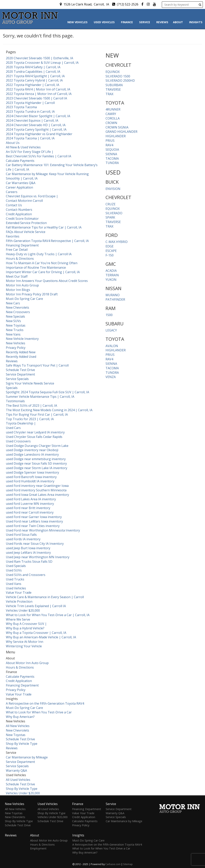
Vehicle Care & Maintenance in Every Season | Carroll (45, 597)
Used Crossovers (18, 441)
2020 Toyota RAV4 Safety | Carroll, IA (33, 67)
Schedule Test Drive (20, 370)
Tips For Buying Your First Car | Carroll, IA (37, 415)
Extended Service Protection (26, 223)
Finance (128, 22)
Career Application (19, 187)
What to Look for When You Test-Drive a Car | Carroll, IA (48, 615)
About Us (13, 143)
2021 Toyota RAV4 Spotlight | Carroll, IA (35, 76)
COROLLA (113, 118)
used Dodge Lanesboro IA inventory (32, 454)
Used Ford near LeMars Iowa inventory (34, 521)
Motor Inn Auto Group (22, 285)
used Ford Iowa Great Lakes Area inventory (37, 495)
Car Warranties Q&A (21, 183)
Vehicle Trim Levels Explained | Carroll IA (36, 606)
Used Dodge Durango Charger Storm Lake (37, 446)
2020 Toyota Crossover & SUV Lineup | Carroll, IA (42, 63)
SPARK (110, 217)
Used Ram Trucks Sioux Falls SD (29, 562)
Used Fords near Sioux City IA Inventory (35, 544)
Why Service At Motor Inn (25, 642)
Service (145, 22)
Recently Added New (21, 352)
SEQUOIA (112, 150)
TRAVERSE (113, 89)
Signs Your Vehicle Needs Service (30, 383)
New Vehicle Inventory (22, 339)
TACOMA (112, 159)
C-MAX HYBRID (117, 242)
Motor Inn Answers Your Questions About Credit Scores (47, 281)
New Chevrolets (17, 307)
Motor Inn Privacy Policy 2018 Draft (32, 294)
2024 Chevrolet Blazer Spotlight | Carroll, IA (38, 116)
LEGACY (111, 330)
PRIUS (110, 141)
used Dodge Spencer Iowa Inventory (32, 472)
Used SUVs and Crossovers (26, 575)
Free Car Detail (17, 250)
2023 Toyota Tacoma (21, 107)
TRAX (109, 94)
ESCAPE (111, 251)
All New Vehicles (18, 726)
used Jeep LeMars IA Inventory (28, 553)
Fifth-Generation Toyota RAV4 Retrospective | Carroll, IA (47, 241)
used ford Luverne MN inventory (30, 504)
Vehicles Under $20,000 (23, 610)
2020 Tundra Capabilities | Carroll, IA (33, 72)
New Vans (13, 334)
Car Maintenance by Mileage (27, 757)
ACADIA (111, 271)
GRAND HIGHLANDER (121, 132)
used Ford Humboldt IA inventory (30, 481)
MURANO (113, 295)
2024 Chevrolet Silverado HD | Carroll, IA (36, 125)
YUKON (111, 280)
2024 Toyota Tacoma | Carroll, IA (30, 138)
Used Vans (14, 584)
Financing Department (22, 245)
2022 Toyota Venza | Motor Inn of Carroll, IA (39, 94)
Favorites (13, 236)
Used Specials (16, 566)
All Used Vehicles (18, 780)
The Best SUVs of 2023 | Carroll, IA (31, 406)
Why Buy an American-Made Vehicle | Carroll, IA (41, 637)
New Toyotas (16, 325)
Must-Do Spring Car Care (24, 299)
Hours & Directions (20, 259)
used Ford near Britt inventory (28, 508)
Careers (12, 192)
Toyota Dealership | (21, 423)
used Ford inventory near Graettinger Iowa (37, 486)
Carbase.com (113, 864)
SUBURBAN (114, 85)
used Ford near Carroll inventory (30, 512)
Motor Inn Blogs (18, 290)
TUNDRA (112, 163)
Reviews (162, 22)
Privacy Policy (16, 348)
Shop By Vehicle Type (22, 744)
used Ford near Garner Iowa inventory (34, 517)
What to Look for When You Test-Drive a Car (39, 712)
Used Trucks (15, 579)
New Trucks (15, 330)
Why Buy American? (20, 717)
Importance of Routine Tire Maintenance (36, 267)
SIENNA (111, 154)
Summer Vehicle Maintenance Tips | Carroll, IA (40, 397)
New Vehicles (78, 22)
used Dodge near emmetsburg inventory (36, 459)
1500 (109, 315)
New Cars (13, 303)
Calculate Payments (20, 161)
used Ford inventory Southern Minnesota (36, 490)
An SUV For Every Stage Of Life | (30, 152)
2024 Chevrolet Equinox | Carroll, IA (32, 120)
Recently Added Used (21, 357)
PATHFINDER (115, 299)
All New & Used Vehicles (23, 147)
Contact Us (14, 205)
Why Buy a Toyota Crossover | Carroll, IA (36, 633)
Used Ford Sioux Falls (21, 535)
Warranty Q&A (16, 771)
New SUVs (13, 321)
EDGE (110, 246)
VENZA (111, 377)
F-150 (110, 255)
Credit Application (19, 214)
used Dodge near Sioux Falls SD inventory (36, 463)
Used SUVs (14, 570)
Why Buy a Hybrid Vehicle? (25, 628)
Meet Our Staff (17, 276)
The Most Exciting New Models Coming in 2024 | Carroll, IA (49, 410)
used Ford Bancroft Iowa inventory (31, 477)
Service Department (20, 374)
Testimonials (15, 401)
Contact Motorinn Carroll (24, 201)
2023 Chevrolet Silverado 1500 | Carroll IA (36, 98)
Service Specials (17, 379)
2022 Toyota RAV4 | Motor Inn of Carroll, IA (38, 89)
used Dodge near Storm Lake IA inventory (37, 468)
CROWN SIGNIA (117, 127)
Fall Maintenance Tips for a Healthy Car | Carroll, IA (44, 227)
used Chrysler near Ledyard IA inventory (35, 432)
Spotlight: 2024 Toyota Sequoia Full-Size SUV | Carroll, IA (47, 392)
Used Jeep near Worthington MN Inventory (38, 557)
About (179, 22)
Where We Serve (18, 619)
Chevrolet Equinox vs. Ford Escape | (32, 196)
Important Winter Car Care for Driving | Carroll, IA (43, 272)
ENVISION (113, 189)
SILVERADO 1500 (118, 76)
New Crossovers (18, 312)
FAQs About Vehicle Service (26, 232)
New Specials (15, 316)
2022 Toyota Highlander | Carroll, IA (33, 85)
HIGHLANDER (116, 136)
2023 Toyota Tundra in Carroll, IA (30, 112)
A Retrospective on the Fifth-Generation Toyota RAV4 (45, 703)
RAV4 (109, 145)
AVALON (112, 346)
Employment (38, 848)
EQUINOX (113, 72)
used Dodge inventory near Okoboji (32, 450)
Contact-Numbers (19, 210)
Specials (12, 388)
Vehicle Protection (19, 601)
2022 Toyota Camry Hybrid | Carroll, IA (34, 80)
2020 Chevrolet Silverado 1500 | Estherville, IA (39, 58)
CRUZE (111, 204)
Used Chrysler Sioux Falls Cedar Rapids (34, 437)
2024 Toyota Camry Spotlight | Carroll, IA (36, 129)
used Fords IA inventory (23, 539)
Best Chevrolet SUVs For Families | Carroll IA (38, 156)
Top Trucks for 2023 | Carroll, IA (30, 419)
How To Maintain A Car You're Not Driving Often (42, 263)
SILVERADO (114, 213)
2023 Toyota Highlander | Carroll (30, 103)
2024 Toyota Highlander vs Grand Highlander (39, 134)
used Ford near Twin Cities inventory (33, 526)
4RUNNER (113, 109)
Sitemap (128, 864)
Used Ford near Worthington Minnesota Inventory (43, 530)
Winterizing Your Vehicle (24, 646)
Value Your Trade (19, 593)
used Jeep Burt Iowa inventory (28, 548)
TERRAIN (112, 275)
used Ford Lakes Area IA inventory (31, 499)
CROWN (111, 123)
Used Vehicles (105, 22)
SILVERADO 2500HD (120, 81)
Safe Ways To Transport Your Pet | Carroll (37, 365)
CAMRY (111, 114)
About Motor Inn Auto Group (27, 663)
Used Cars (13, 428)
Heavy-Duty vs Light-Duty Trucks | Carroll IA (39, 254)
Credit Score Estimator (22, 219)
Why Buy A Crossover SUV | (26, 624)
